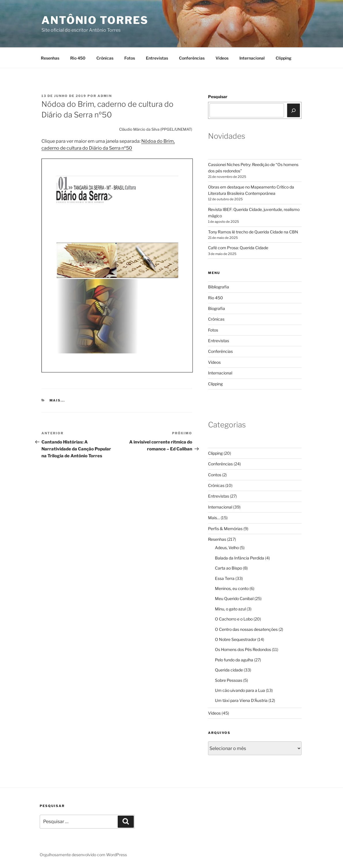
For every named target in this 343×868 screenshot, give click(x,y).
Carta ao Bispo (228, 568)
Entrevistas (157, 58)
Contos (215, 475)
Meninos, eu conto (232, 588)
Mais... (57, 400)
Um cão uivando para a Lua (240, 690)
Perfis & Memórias (225, 529)
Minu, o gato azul (230, 609)
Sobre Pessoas (229, 680)
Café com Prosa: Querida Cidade (238, 248)
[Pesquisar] (294, 110)
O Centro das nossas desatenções (246, 629)
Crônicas (105, 58)
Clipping (284, 58)
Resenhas (50, 58)
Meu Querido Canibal (234, 598)
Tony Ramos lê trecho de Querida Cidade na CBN (253, 232)
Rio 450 (78, 58)
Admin (105, 96)
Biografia (217, 308)
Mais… (214, 518)
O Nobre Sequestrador (236, 639)
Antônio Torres (95, 20)
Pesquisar (218, 97)
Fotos (130, 58)
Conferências (192, 58)
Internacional (252, 58)
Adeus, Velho (227, 548)
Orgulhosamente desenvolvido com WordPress (83, 855)
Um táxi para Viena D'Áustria (241, 700)
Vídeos (222, 58)
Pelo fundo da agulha (234, 660)
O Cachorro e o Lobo (234, 619)
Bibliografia (219, 287)
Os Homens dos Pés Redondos (243, 649)
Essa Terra (225, 578)
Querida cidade (229, 670)
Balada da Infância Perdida (240, 558)
